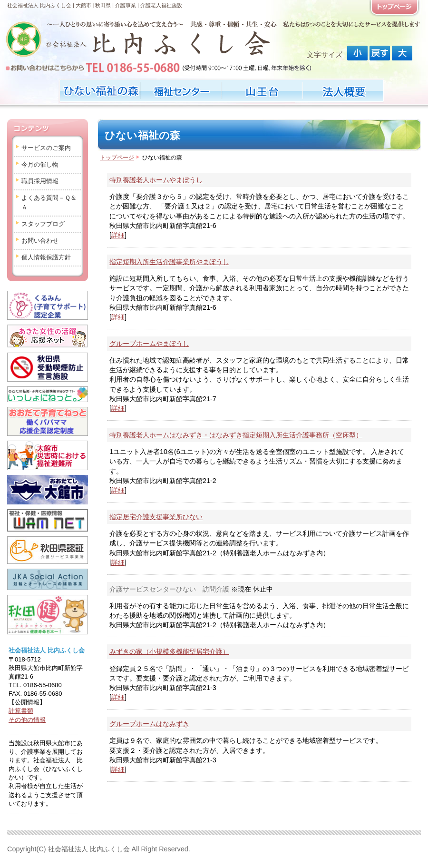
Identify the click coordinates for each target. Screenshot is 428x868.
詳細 (118, 235)
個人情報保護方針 (46, 257)
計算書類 (21, 711)
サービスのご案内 (46, 148)
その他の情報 (27, 720)
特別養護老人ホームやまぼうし (156, 180)
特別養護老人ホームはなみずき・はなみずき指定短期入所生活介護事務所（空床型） (236, 435)
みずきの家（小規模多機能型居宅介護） (169, 651)
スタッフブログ (43, 224)
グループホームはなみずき (149, 724)
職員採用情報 (40, 181)
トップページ (117, 158)
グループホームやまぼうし (149, 344)
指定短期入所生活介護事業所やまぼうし (169, 262)
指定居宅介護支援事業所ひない (156, 517)
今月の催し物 (40, 164)
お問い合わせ (40, 241)
